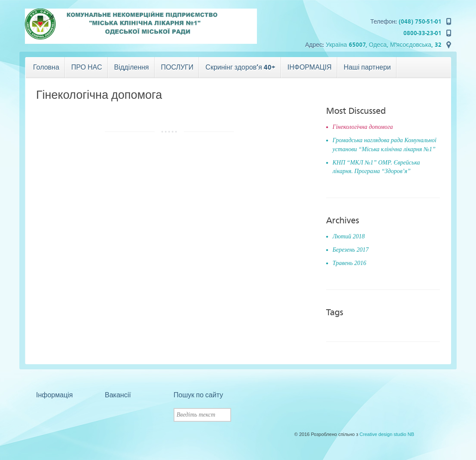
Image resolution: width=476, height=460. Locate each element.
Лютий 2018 (349, 236)
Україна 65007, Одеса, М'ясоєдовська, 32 (384, 45)
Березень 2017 (351, 250)
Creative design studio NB (387, 434)
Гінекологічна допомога (363, 127)
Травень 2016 (349, 263)
